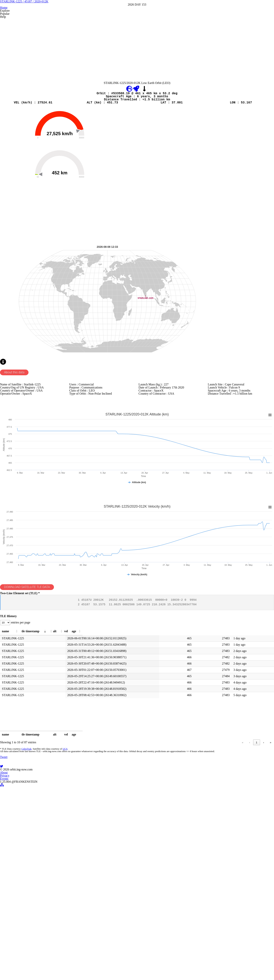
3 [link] (224, 886)
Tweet (4, 924)
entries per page (24, 759)
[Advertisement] (115, 88)
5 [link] (239, 886)
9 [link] (257, 886)
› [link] (263, 886)
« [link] (196, 886)
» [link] (270, 886)
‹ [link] (203, 886)
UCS (63, 895)
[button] (51, 770)
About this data (16, 472)
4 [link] (232, 886)
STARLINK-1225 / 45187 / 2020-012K (137, 28)
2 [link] (217, 886)
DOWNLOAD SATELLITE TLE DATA (31, 706)
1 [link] (210, 886)
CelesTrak (25, 895)
